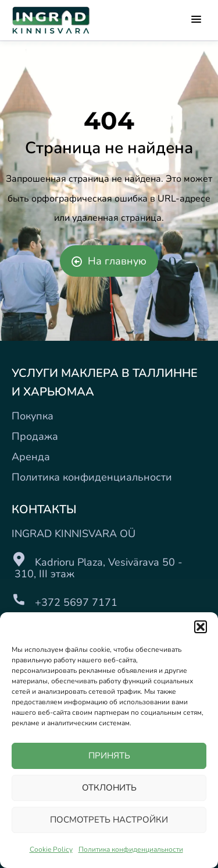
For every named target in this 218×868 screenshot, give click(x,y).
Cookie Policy (51, 849)
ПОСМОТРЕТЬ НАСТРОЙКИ (109, 820)
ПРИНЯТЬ (109, 756)
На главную (109, 261)
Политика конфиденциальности (131, 849)
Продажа (35, 436)
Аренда (31, 457)
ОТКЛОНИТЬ (109, 788)
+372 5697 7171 (76, 602)
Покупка (33, 416)
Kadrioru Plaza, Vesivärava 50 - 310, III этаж (97, 568)
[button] (201, 627)
